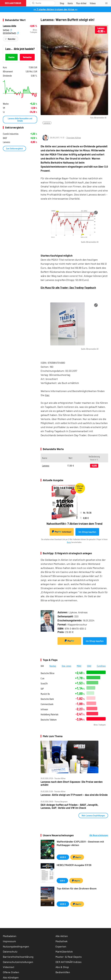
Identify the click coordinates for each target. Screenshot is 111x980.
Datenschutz (10, 951)
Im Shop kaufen (87, 532)
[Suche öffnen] (33, 3)
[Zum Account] (70, 3)
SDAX (89, 666)
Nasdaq (53, 666)
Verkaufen (27, 57)
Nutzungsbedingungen (16, 946)
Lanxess (47, 123)
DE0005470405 (11, 33)
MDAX (79, 666)
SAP (42, 689)
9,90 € (62, 881)
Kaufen (11, 57)
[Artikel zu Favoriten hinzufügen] (58, 129)
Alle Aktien (62, 936)
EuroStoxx (101, 666)
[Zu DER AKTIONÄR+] (81, 3)
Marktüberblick (64, 951)
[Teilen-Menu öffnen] (45, 129)
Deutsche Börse (47, 673)
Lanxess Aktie (10, 26)
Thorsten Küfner (74, 138)
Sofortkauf (62, 532)
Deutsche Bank (47, 699)
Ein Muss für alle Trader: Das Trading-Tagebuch (68, 288)
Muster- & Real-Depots (69, 957)
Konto (69, 542)
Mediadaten (10, 936)
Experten (61, 946)
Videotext (9, 967)
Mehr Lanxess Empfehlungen (93, 815)
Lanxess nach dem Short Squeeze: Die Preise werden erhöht (72, 783)
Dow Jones (66, 666)
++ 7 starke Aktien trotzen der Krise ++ (55, 9)
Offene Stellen (11, 972)
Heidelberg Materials (50, 714)
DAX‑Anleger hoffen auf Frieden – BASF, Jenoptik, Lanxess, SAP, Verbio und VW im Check (70, 806)
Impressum (9, 941)
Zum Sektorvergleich (14, 148)
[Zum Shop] (62, 3)
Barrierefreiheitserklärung (18, 957)
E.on (42, 678)
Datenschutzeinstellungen (18, 962)
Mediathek (61, 941)
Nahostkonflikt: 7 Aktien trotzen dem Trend (74, 524)
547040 (7, 30)
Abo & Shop (62, 967)
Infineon (44, 709)
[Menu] (107, 3)
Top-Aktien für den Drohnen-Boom (77, 888)
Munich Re (45, 694)
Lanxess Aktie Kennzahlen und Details (20, 119)
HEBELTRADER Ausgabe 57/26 (74, 865)
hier (47, 395)
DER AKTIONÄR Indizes (69, 962)
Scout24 (44, 683)
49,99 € (63, 857)
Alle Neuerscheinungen (99, 835)
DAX (42, 666)
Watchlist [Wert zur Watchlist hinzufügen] (11, 39)
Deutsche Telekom (49, 720)
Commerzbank (47, 704)
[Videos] (93, 3)
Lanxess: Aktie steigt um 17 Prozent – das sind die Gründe (74, 795)
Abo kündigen (11, 977)
